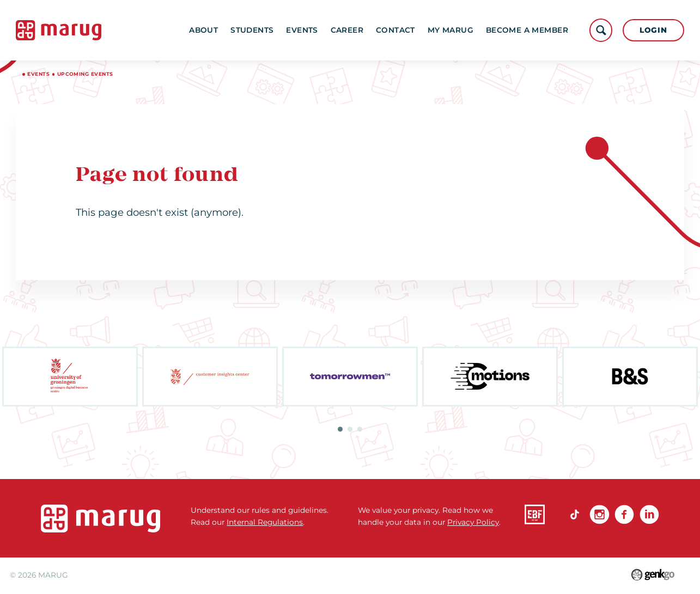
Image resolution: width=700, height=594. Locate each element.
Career (347, 30)
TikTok (575, 515)
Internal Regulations (265, 522)
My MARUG (451, 30)
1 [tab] (340, 429)
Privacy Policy (473, 522)
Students (252, 30)
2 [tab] (350, 429)
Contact (395, 30)
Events (302, 30)
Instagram (599, 515)
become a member (527, 30)
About (203, 30)
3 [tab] (360, 429)
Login (653, 30)
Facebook (625, 515)
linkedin (650, 515)
